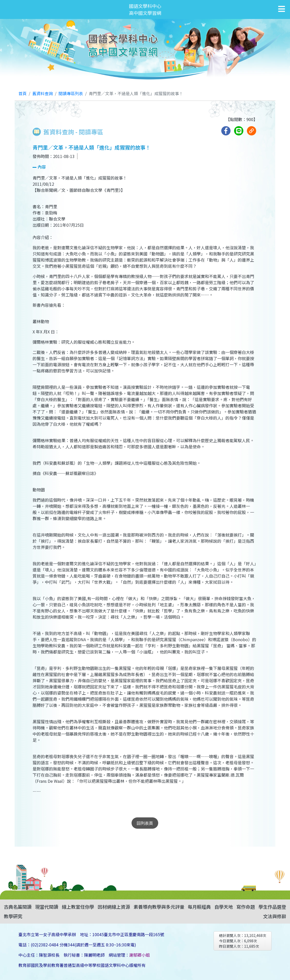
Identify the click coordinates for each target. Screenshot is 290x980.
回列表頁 (145, 823)
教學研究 (13, 916)
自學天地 (224, 907)
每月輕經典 (199, 907)
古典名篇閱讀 (18, 907)
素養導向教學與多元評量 (159, 907)
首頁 (23, 93)
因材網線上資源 (114, 907)
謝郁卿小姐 (139, 955)
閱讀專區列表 (71, 93)
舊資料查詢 (43, 93)
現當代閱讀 (47, 907)
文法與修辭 (275, 916)
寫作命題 (246, 907)
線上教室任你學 (78, 907)
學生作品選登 (272, 907)
